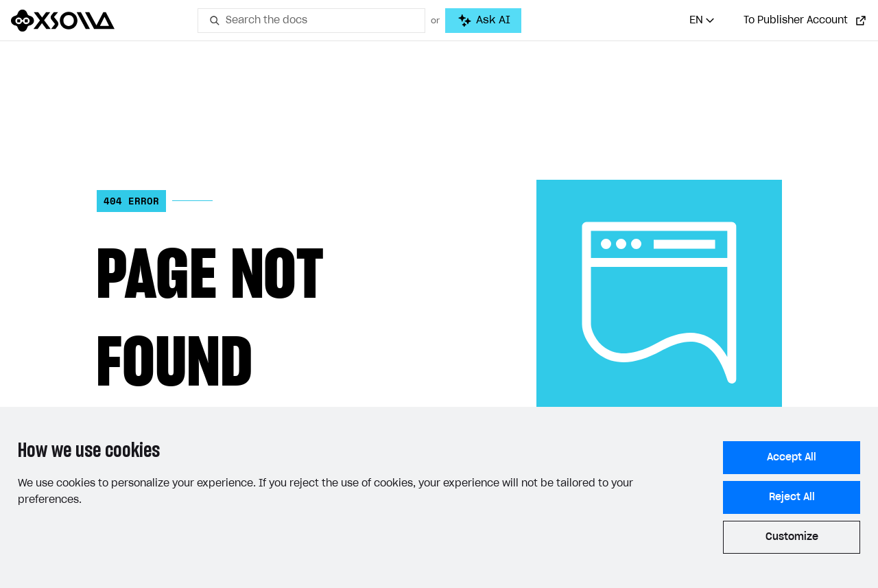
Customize (792, 537)
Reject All (792, 497)
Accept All (792, 458)
